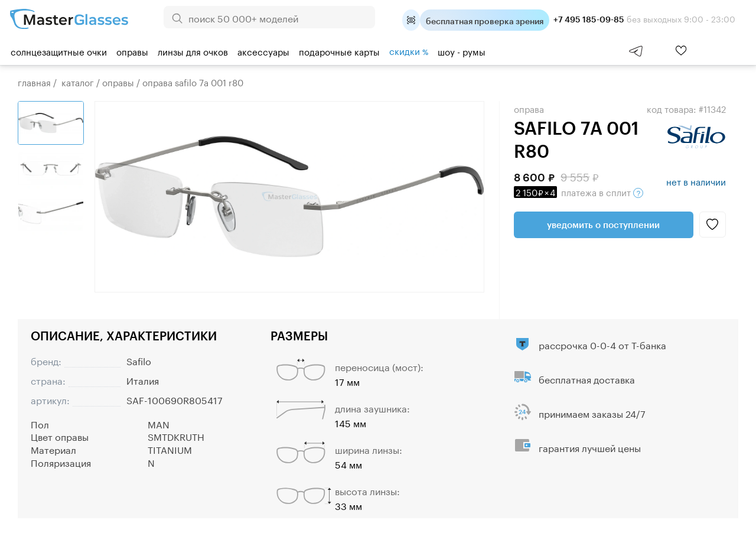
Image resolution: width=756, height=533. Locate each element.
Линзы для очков (193, 51)
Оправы (132, 51)
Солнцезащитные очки (59, 51)
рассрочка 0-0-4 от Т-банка (602, 344)
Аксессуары (263, 51)
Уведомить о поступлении (603, 225)
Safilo (139, 360)
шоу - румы (462, 51)
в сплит (579, 191)
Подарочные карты (339, 51)
